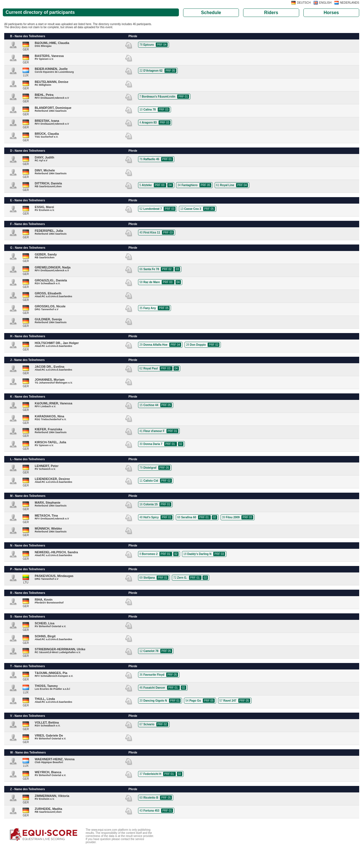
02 (181, 444)
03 (177, 269)
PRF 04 (162, 45)
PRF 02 (167, 269)
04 (170, 185)
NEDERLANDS (350, 3)
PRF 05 (170, 71)
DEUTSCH (304, 3)
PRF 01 (183, 97)
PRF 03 (164, 110)
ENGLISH (325, 3)
